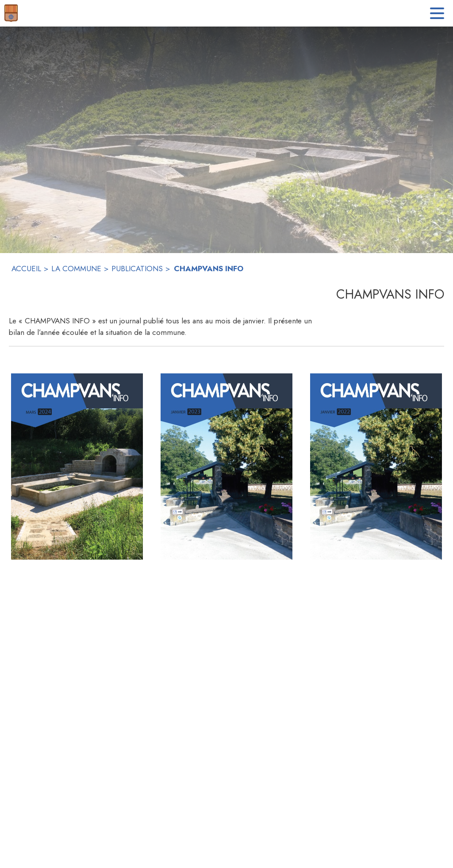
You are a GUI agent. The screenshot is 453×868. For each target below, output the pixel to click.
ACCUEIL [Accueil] (26, 269)
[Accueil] (11, 13)
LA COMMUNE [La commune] (76, 269)
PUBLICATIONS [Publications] (137, 269)
